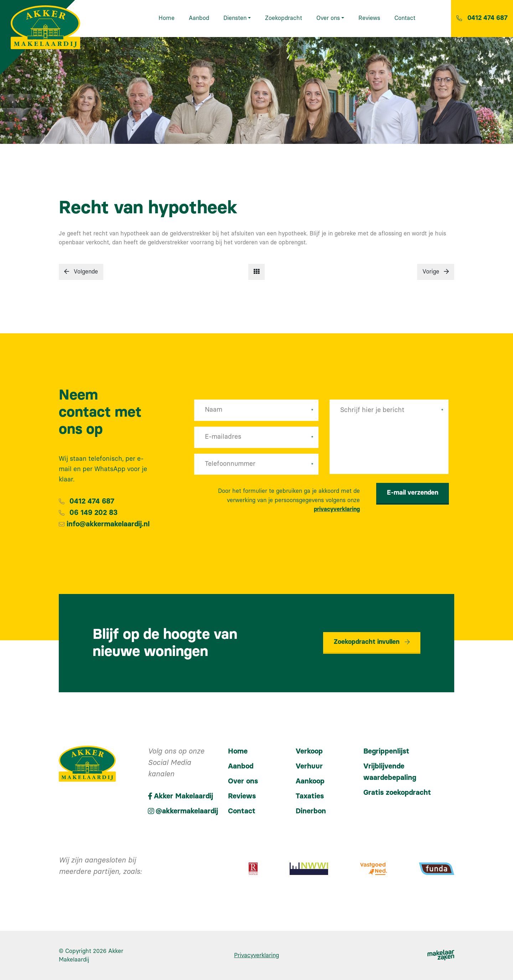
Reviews (242, 796)
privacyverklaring (337, 509)
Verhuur (309, 766)
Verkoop (309, 751)
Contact (242, 811)
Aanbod (241, 766)
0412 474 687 (92, 501)
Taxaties (310, 796)
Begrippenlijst (386, 751)
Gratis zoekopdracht (397, 793)
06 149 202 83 (94, 513)
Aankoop (310, 781)
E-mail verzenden (413, 493)
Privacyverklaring (256, 955)
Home (238, 751)
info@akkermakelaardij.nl (108, 524)
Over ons (243, 781)
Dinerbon (311, 811)
